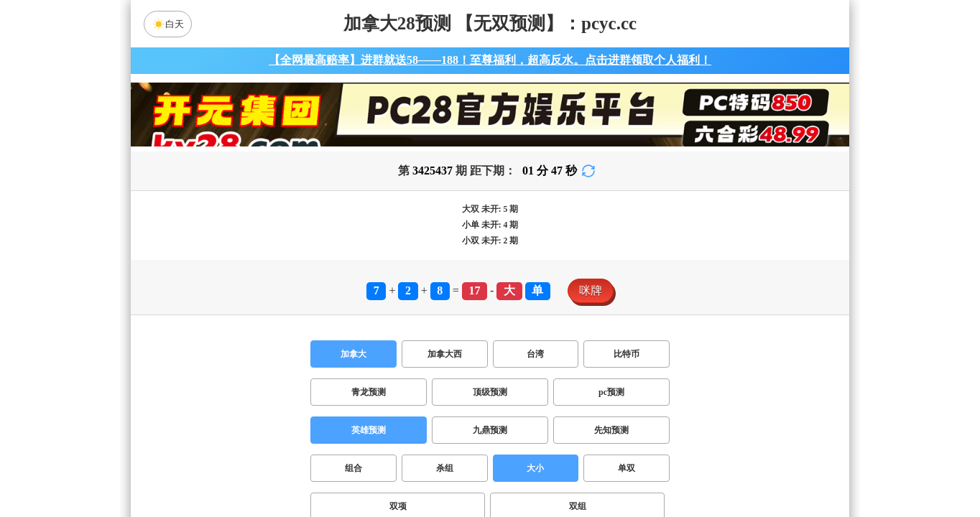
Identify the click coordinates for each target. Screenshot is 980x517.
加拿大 (353, 354)
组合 (353, 468)
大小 (535, 468)
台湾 (535, 354)
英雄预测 (369, 430)
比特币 (627, 354)
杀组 (445, 468)
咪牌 (591, 290)
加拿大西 (445, 354)
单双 (627, 468)
